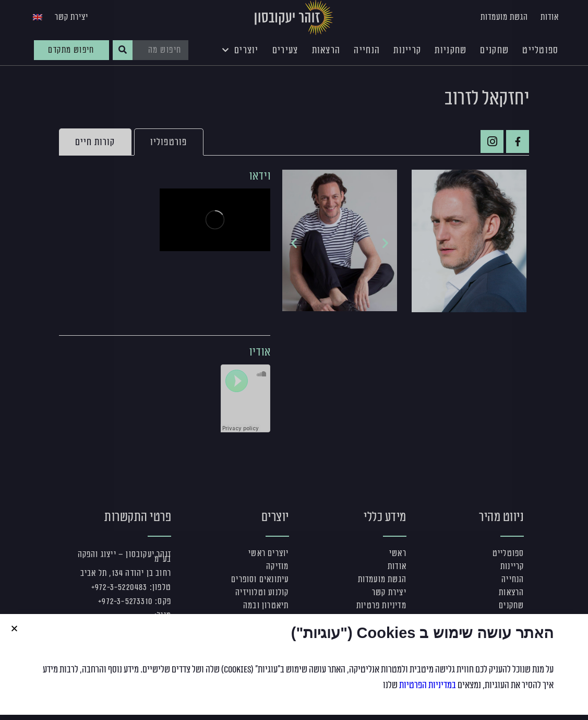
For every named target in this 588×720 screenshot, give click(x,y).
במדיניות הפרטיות (428, 685)
